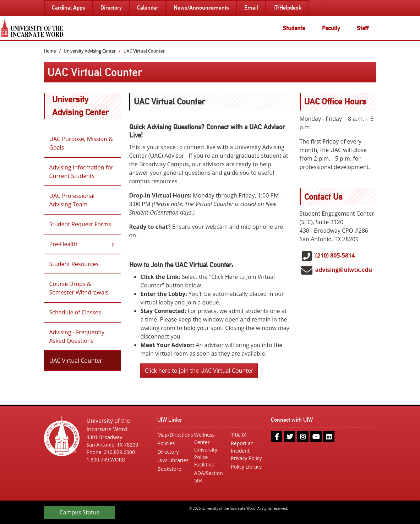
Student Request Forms (80, 224)
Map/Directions (173, 435)
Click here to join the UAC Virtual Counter (199, 371)
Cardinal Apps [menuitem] (69, 8)
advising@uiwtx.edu (344, 270)
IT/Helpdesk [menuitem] (287, 8)
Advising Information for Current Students (81, 172)
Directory (168, 452)
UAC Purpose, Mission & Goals (81, 143)
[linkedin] (329, 437)
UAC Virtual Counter (76, 361)
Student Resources (74, 264)
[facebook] (277, 437)
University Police (206, 453)
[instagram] (303, 437)
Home (50, 51)
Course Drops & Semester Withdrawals (79, 288)
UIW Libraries (173, 460)
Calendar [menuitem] (148, 8)
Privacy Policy (246, 458)
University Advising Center (89, 51)
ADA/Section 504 (209, 477)
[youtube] (316, 437)
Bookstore (169, 469)
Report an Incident (242, 447)
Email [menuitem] (251, 8)
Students (294, 28)
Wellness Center (204, 438)
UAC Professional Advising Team (72, 200)
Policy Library (246, 467)
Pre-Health (64, 244)
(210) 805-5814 (335, 255)
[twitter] (290, 437)
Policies (166, 443)
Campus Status (80, 512)
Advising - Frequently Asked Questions (77, 336)
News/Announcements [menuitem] (201, 8)
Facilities (204, 464)
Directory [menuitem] (111, 8)
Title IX (238, 435)
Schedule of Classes (75, 312)
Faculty (331, 28)
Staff (363, 28)
